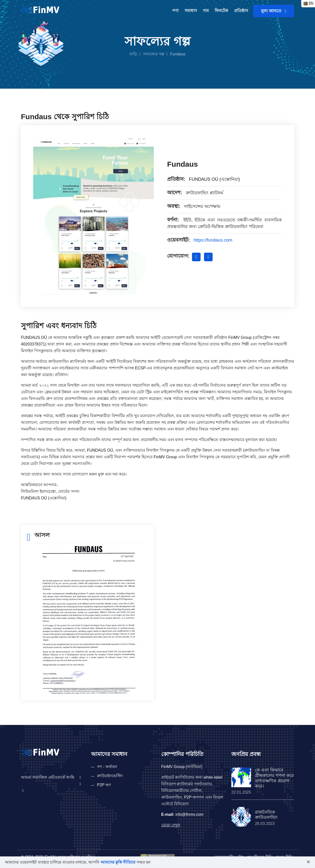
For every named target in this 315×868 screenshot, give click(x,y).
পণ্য (175, 11)
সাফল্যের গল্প (153, 54)
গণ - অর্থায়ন (107, 767)
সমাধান (191, 11)
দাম (206, 11)
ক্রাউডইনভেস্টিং (110, 776)
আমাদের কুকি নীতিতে (118, 862)
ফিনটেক (221, 11)
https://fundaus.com (213, 240)
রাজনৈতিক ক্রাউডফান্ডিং (266, 815)
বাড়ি (133, 54)
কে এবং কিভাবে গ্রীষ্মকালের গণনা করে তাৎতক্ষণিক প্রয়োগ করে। (274, 778)
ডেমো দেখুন (171, 825)
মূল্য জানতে (274, 11)
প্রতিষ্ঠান (241, 11)
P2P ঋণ (104, 785)
